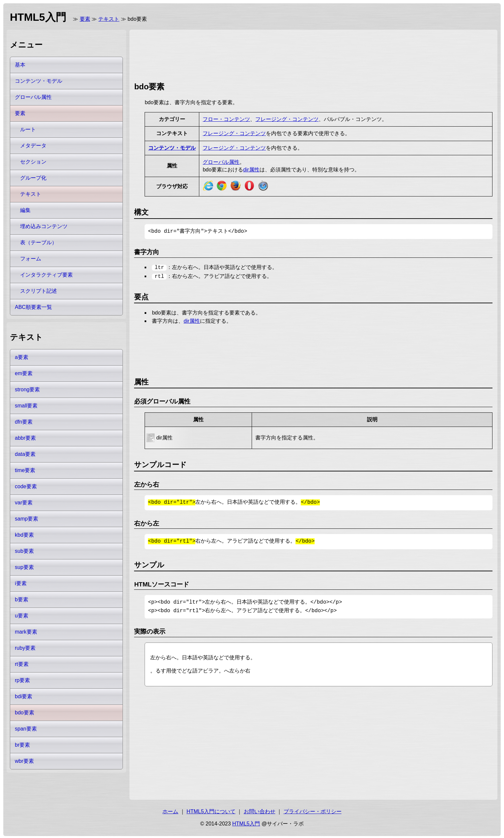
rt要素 (22, 664)
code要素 (26, 486)
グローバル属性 (221, 162)
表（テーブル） (39, 242)
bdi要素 (24, 696)
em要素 (24, 373)
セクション (33, 162)
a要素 (22, 357)
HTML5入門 (246, 822)
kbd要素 (24, 535)
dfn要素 (24, 422)
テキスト (109, 19)
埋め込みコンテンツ (44, 226)
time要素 (25, 470)
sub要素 (24, 551)
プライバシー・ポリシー (313, 810)
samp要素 (27, 519)
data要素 (25, 454)
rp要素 (22, 680)
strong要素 (27, 389)
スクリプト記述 (39, 291)
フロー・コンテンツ (226, 119)
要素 (85, 19)
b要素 (22, 599)
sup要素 (24, 567)
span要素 (26, 729)
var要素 (24, 503)
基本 (20, 65)
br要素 (22, 745)
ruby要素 (25, 648)
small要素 (26, 406)
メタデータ (33, 146)
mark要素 (26, 632)
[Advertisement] (254, 54)
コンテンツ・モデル (172, 148)
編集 (25, 210)
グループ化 (33, 178)
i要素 (21, 583)
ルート (28, 129)
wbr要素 (24, 761)
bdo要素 (25, 713)
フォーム (31, 259)
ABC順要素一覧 (33, 307)
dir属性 (251, 170)
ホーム (170, 810)
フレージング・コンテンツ (287, 119)
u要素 (22, 616)
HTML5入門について (211, 810)
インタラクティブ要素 (46, 275)
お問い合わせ (260, 810)
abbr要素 (25, 438)
